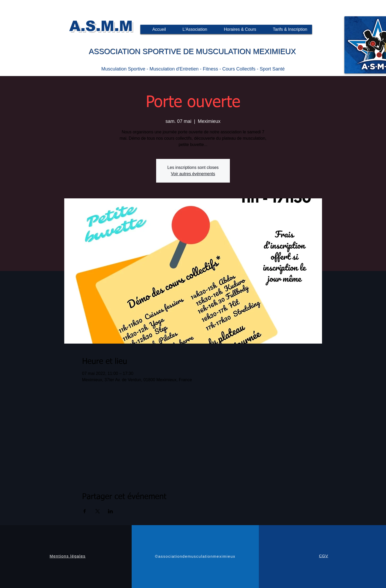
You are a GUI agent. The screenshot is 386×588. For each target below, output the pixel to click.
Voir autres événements (193, 174)
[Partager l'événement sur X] (98, 511)
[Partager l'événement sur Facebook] (85, 511)
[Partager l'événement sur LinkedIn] (110, 511)
